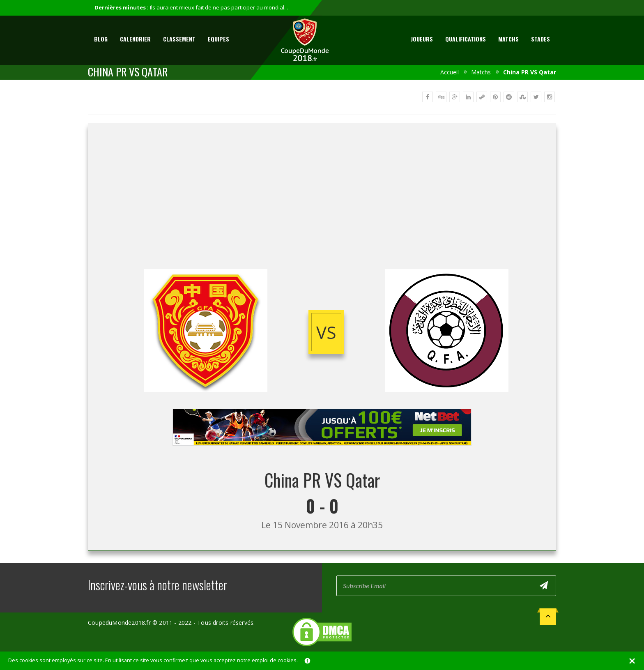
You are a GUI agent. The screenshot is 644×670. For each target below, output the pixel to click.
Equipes (218, 39)
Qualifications (466, 39)
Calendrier (135, 39)
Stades (540, 39)
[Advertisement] (322, 203)
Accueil (450, 72)
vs (326, 332)
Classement (179, 39)
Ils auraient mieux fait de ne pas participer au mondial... (219, 7)
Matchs (508, 39)
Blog (101, 39)
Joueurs (422, 39)
